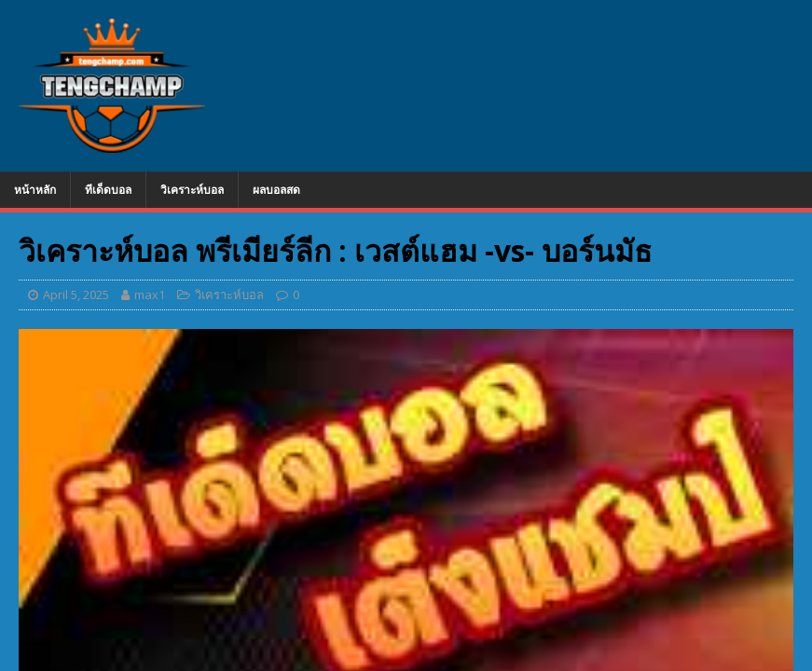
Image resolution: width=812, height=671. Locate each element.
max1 (150, 294)
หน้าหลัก (35, 190)
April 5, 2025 (76, 294)
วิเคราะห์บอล (192, 190)
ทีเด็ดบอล (108, 190)
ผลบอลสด (276, 190)
